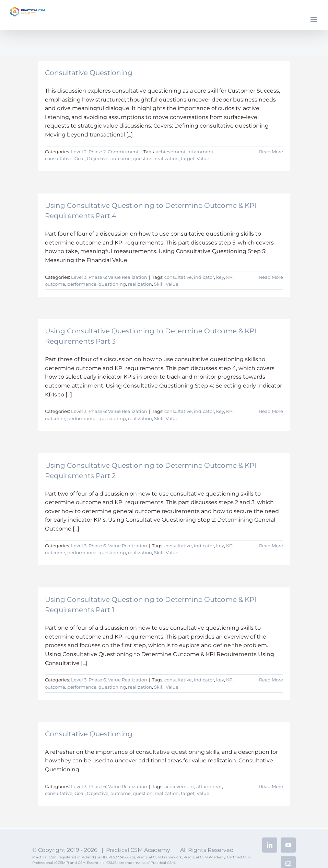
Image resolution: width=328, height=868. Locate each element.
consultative (59, 158)
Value (203, 158)
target (188, 158)
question (143, 158)
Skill (159, 284)
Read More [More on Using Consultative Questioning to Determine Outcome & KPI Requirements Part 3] (271, 411)
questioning (112, 284)
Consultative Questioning (89, 73)
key (220, 277)
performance (82, 284)
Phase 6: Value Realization (118, 277)
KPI (230, 277)
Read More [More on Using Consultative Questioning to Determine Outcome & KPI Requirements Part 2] (271, 546)
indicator (204, 277)
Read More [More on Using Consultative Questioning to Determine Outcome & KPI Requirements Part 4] (271, 277)
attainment (201, 152)
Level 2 (79, 152)
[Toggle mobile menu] (314, 19)
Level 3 (79, 277)
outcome (121, 158)
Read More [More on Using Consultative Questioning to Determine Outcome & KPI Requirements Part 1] (271, 680)
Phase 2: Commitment (114, 152)
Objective (98, 158)
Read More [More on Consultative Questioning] (271, 152)
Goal (80, 158)
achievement (171, 152)
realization (167, 158)
